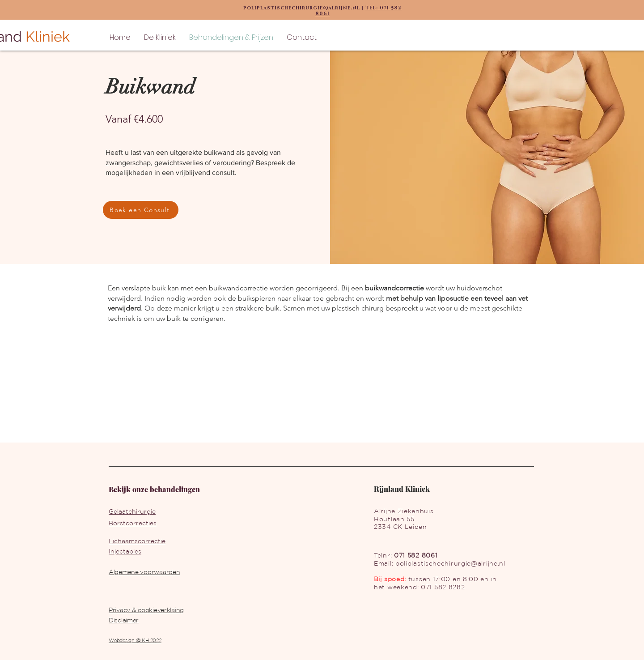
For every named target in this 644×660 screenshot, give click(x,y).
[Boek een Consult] (141, 210)
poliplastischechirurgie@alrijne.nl (450, 563)
